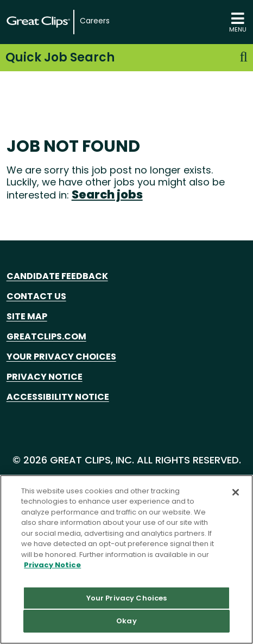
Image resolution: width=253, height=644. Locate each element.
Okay (126, 621)
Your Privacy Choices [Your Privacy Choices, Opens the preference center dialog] (127, 598)
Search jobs (107, 194)
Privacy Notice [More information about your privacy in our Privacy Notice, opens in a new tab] (52, 565)
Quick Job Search (126, 57)
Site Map (27, 316)
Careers (95, 21)
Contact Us (36, 296)
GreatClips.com (46, 336)
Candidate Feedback (57, 276)
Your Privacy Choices (61, 357)
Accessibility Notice (58, 397)
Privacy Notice (45, 377)
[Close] (236, 492)
